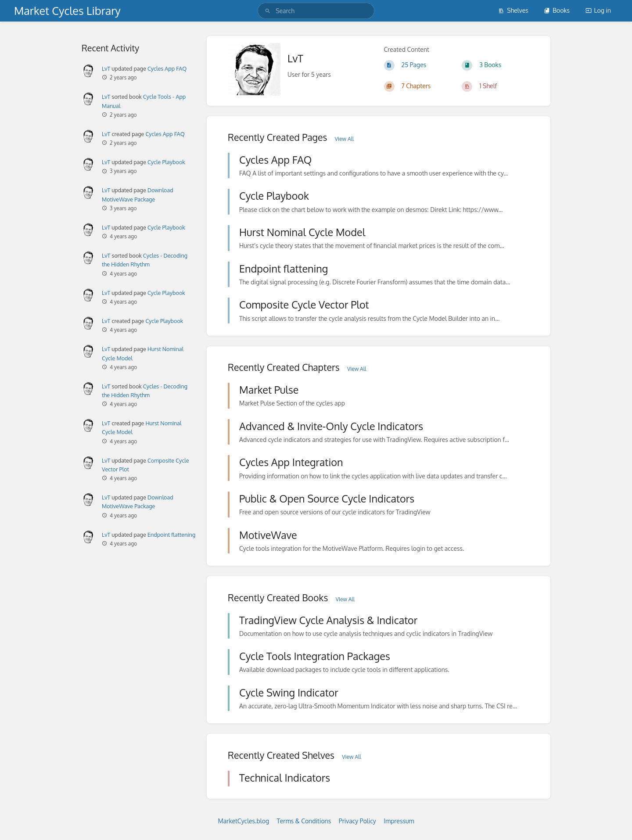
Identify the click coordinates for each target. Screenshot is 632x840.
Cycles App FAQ (167, 68)
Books (557, 10)
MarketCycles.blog (243, 821)
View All (344, 139)
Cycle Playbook (166, 162)
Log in (598, 10)
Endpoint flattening (171, 535)
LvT (106, 68)
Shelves (513, 10)
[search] (316, 11)
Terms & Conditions (304, 821)
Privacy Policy (357, 821)
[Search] (268, 11)
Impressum (399, 821)
